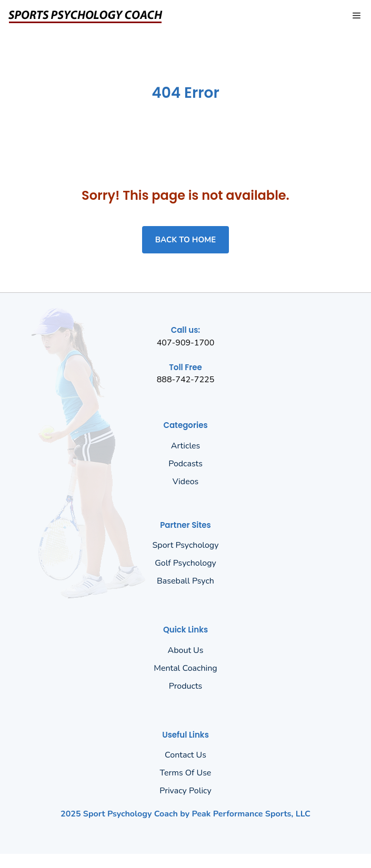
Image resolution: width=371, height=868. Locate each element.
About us (186, 650)
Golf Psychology (185, 563)
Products (186, 686)
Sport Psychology (186, 545)
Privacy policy (185, 791)
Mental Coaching (185, 668)
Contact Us (185, 755)
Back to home (185, 240)
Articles (186, 446)
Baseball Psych (185, 581)
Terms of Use (186, 773)
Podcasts (185, 464)
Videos (186, 482)
